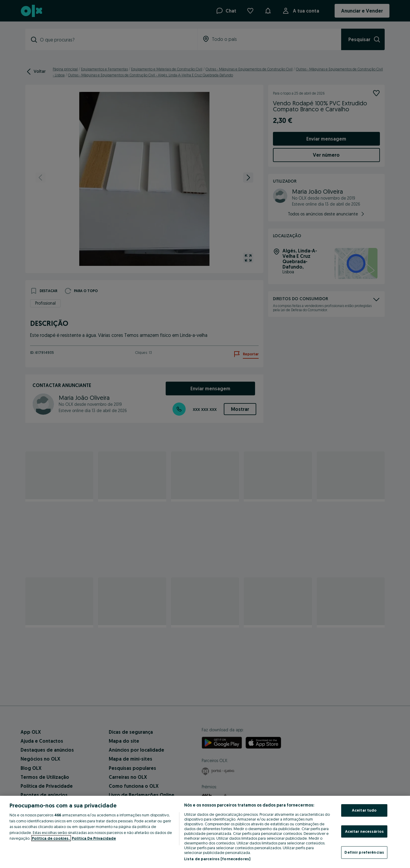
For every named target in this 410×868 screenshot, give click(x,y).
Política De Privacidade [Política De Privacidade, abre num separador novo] (94, 838)
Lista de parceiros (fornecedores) (217, 859)
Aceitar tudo (364, 810)
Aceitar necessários (364, 831)
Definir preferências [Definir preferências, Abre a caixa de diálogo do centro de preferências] (364, 852)
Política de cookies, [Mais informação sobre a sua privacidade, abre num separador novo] (51, 838)
